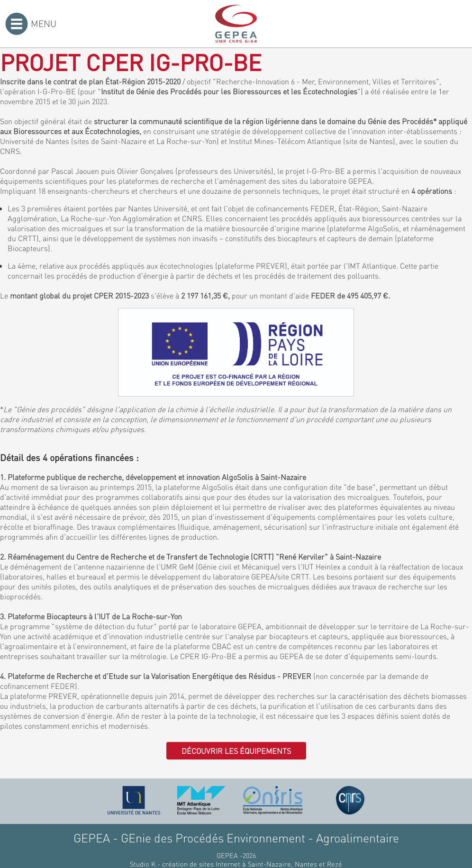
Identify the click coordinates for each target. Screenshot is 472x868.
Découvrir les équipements (236, 751)
